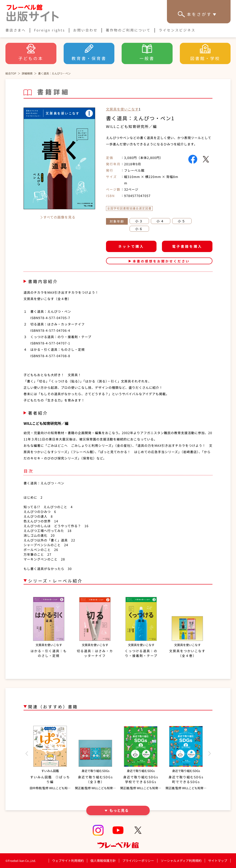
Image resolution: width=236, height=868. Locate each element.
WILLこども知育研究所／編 (131, 126)
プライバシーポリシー (138, 861)
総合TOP (11, 73)
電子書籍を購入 (187, 246)
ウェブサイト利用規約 (68, 861)
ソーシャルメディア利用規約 (181, 861)
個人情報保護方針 (103, 861)
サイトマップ (218, 861)
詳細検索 (27, 73)
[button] (27, 754)
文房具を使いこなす (122, 109)
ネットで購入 (131, 246)
